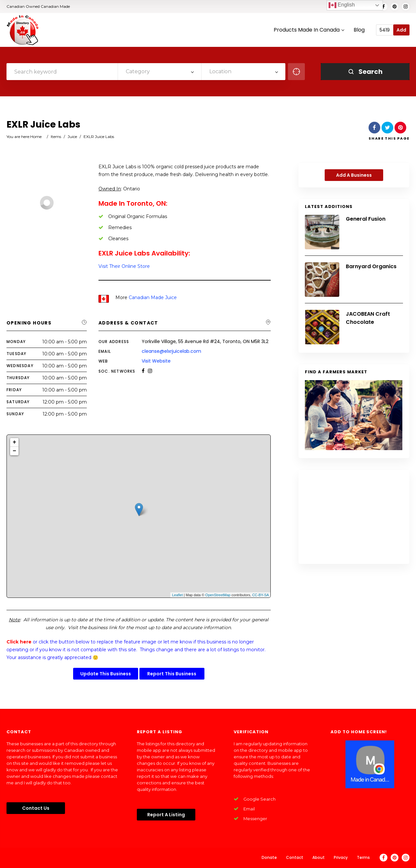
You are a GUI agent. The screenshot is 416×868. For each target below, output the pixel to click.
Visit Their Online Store (124, 266)
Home (36, 137)
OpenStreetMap (218, 595)
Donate (269, 857)
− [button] (14, 451)
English (342, 5)
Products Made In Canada (309, 30)
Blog (359, 30)
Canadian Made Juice (153, 297)
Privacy (341, 857)
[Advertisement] (354, 517)
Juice (72, 137)
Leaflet (177, 595)
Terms (363, 857)
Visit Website (156, 361)
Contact (295, 857)
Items (56, 137)
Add (401, 30)
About (318, 857)
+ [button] (14, 442)
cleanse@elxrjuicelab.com (171, 351)
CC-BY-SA (261, 595)
